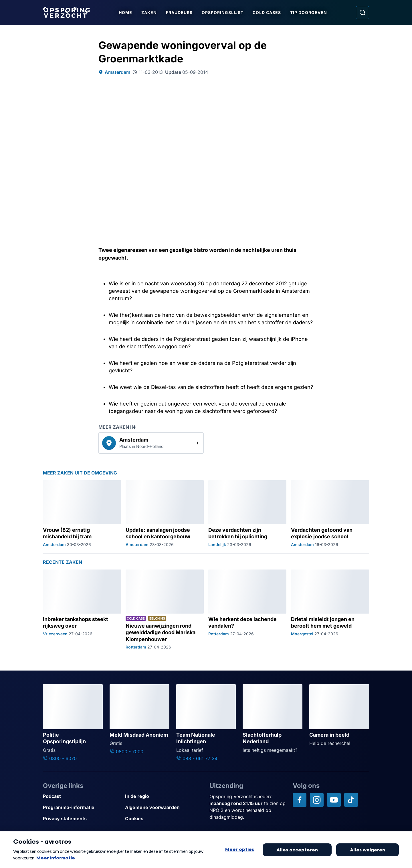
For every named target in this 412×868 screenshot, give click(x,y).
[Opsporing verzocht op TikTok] (351, 800)
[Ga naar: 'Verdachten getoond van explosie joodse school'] (330, 514)
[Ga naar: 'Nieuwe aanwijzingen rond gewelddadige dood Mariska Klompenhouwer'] (165, 610)
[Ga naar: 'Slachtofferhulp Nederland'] (273, 719)
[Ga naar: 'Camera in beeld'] (339, 715)
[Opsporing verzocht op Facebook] (300, 800)
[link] (151, 443)
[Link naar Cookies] (164, 819)
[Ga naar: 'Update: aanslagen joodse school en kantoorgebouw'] (165, 514)
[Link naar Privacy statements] (82, 819)
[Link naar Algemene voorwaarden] (164, 807)
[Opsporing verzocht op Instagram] (317, 800)
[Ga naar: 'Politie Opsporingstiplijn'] (73, 723)
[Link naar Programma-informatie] (82, 807)
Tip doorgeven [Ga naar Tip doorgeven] (309, 12)
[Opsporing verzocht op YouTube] (334, 800)
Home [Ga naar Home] (125, 12)
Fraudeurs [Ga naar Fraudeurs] (179, 12)
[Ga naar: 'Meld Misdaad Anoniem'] (139, 720)
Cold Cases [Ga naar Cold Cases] (267, 12)
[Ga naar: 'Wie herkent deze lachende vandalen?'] (247, 610)
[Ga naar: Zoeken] (363, 13)
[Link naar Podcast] (82, 796)
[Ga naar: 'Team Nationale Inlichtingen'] (206, 723)
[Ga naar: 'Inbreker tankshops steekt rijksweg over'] (82, 610)
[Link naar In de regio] (164, 796)
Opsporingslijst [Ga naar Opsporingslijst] (223, 12)
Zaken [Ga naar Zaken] (149, 12)
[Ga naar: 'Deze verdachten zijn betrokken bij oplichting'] (247, 514)
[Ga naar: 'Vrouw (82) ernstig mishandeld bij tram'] (82, 514)
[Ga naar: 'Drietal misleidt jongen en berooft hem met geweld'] (330, 610)
